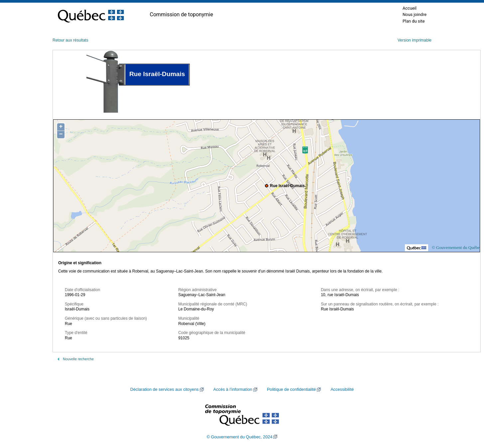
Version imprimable (415, 40)
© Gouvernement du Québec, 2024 (240, 437)
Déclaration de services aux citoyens (165, 390)
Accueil (410, 8)
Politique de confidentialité (291, 390)
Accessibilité (342, 390)
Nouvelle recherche (78, 359)
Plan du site (414, 21)
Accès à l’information (233, 390)
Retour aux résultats (70, 40)
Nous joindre (415, 14)
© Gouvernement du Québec (457, 247)
